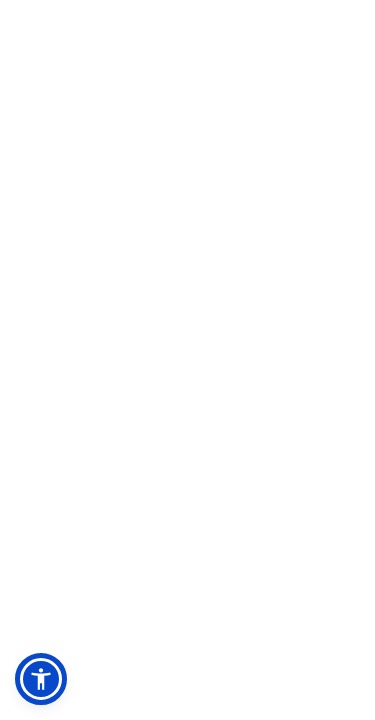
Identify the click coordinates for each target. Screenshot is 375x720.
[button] (41, 679)
